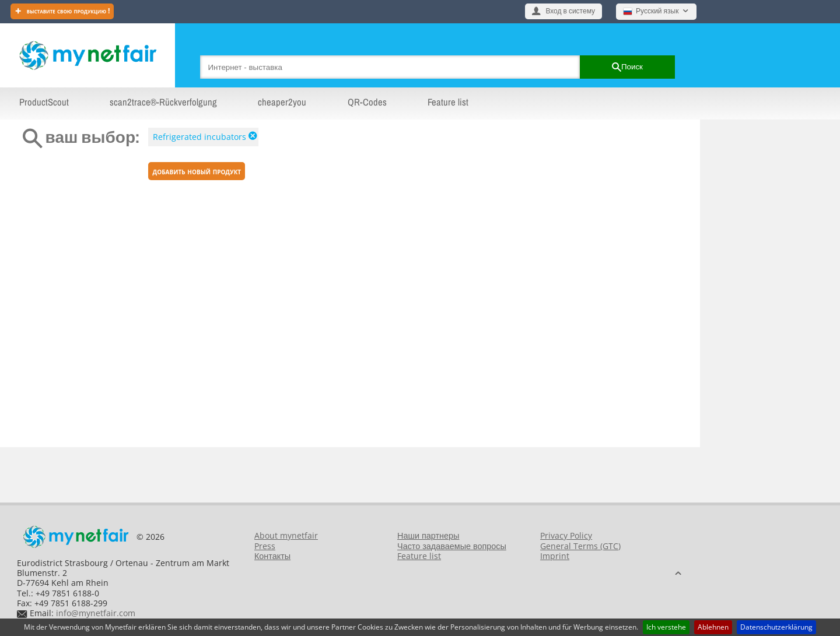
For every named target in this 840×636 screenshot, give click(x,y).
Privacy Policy (566, 535)
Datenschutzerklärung (776, 627)
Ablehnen (713, 627)
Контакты (272, 556)
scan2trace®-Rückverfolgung (163, 102)
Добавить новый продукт (197, 171)
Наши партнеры (428, 535)
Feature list (448, 102)
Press (265, 546)
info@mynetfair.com (96, 613)
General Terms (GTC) (580, 546)
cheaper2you (282, 102)
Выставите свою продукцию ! (68, 11)
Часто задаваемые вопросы (452, 546)
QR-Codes (367, 102)
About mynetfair (286, 535)
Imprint (555, 556)
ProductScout (44, 102)
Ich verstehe (666, 627)
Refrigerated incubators (199, 137)
